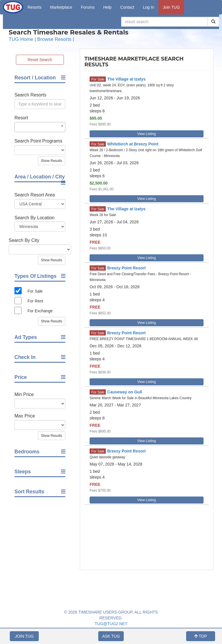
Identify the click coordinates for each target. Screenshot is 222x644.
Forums (88, 7)
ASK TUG (111, 636)
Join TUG (171, 7)
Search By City (24, 240)
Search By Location (35, 218)
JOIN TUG (24, 636)
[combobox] (40, 127)
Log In (148, 7)
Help (107, 7)
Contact (127, 7)
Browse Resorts (54, 39)
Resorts (34, 7)
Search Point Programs (38, 141)
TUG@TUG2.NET (111, 624)
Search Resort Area (35, 195)
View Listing (147, 134)
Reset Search (40, 60)
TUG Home (21, 39)
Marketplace (61, 7)
